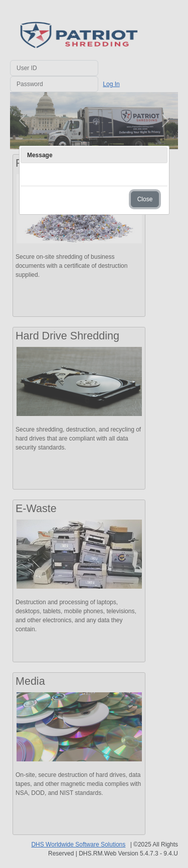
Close (145, 199)
